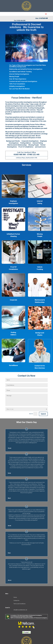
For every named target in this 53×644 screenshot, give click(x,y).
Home (15, 597)
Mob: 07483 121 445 (42, 18)
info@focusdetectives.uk (20, 610)
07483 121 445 (33, 154)
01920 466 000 (20, 154)
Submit (43, 414)
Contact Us (16, 601)
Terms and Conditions (20, 604)
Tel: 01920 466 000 (20, 21)
